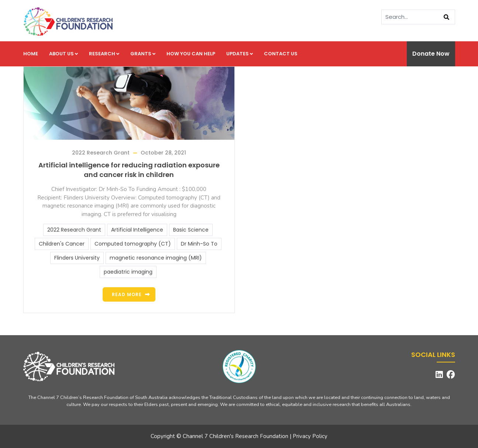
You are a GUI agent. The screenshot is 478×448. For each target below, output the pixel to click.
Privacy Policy (310, 436)
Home (31, 54)
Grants (143, 54)
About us (63, 54)
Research (104, 54)
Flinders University (77, 258)
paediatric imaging (128, 272)
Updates (240, 54)
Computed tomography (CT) (133, 244)
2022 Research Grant (101, 153)
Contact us (281, 54)
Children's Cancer (62, 244)
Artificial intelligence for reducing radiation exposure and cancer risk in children (129, 170)
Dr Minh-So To (199, 244)
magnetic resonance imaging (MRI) (156, 258)
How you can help (191, 54)
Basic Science (191, 230)
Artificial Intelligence (137, 230)
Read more (127, 294)
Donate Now (431, 54)
